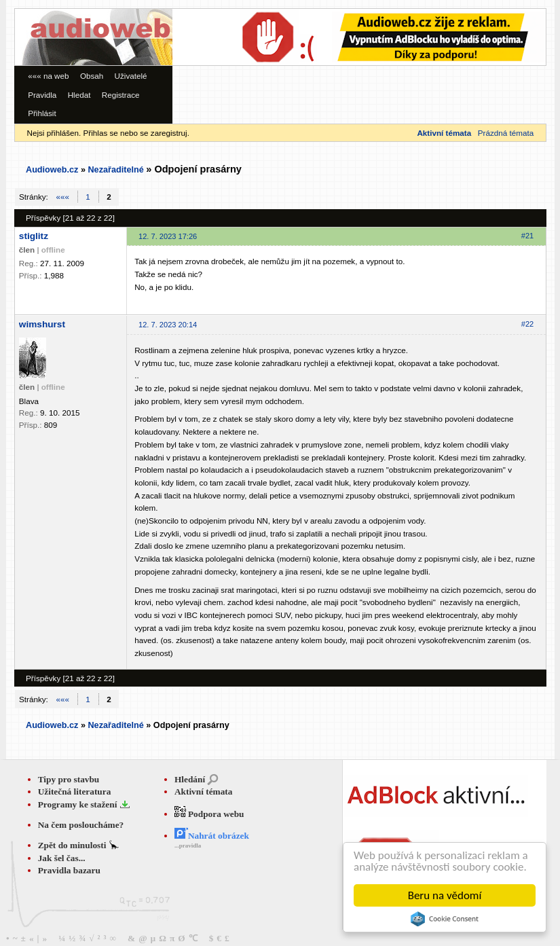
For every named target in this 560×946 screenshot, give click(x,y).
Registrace (121, 95)
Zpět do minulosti (73, 845)
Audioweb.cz (52, 170)
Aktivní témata (204, 792)
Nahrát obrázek (212, 836)
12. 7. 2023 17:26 (168, 236)
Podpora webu (209, 814)
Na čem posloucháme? (81, 825)
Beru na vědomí (445, 895)
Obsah (92, 76)
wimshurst (42, 324)
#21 (527, 236)
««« (63, 197)
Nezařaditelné (115, 170)
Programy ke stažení (79, 804)
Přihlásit (42, 113)
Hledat (79, 95)
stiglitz (34, 236)
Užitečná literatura (75, 792)
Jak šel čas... (62, 858)
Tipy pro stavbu (69, 779)
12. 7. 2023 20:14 (168, 325)
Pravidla (42, 95)
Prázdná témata (506, 133)
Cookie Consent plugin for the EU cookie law (445, 919)
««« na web (48, 76)
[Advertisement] (214, 50)
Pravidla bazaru (69, 870)
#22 (527, 324)
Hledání (190, 779)
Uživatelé (131, 76)
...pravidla (188, 845)
